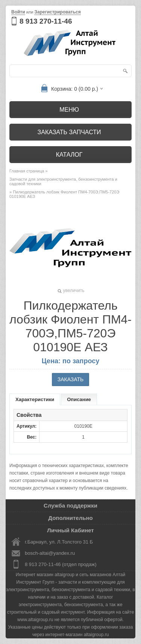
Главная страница (27, 171)
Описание (79, 399)
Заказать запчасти (69, 132)
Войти (18, 12)
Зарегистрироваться (57, 12)
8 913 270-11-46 (46, 21)
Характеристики (35, 399)
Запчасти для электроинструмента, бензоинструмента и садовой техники (63, 181)
